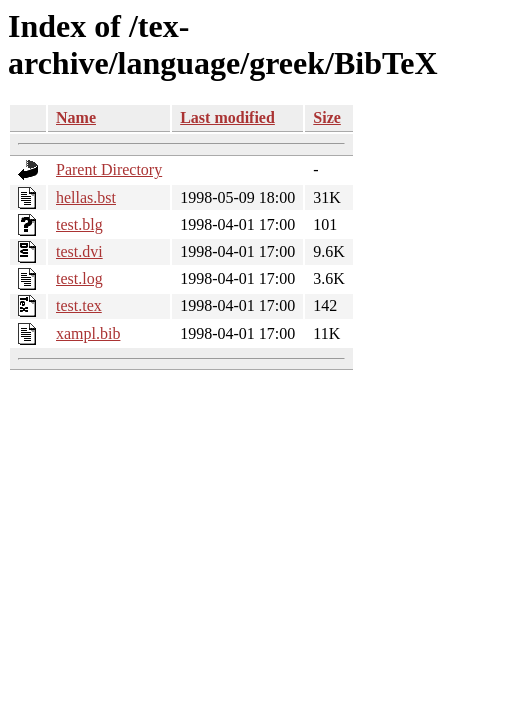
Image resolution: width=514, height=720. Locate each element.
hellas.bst (86, 197)
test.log (79, 278)
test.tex (79, 305)
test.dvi (79, 251)
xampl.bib (88, 333)
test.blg (79, 224)
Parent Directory (109, 169)
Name (76, 117)
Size (327, 117)
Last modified (227, 117)
